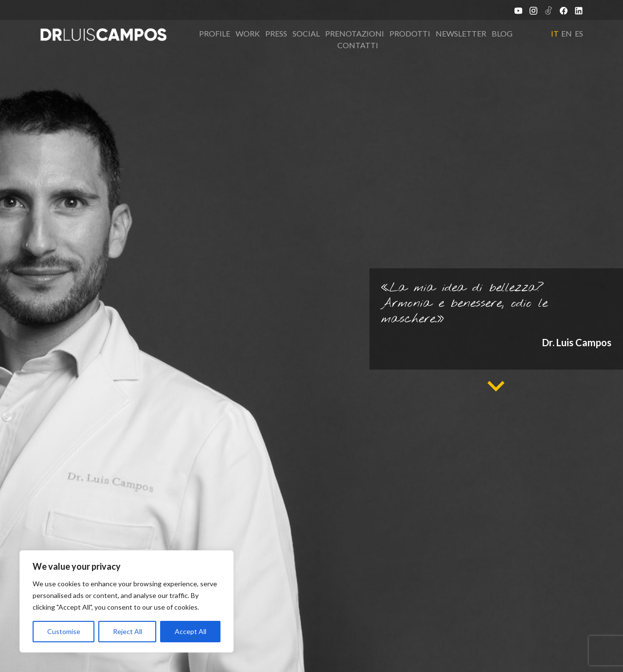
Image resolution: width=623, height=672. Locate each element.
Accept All (191, 631)
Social (306, 33)
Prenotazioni (355, 33)
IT (555, 33)
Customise (64, 631)
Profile (215, 33)
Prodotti (410, 33)
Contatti (358, 45)
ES (579, 33)
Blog (502, 33)
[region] (127, 601)
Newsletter (461, 33)
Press (276, 33)
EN (567, 33)
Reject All (128, 631)
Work (248, 33)
